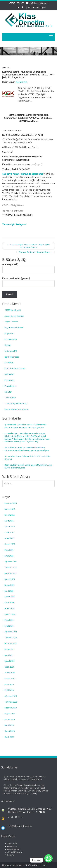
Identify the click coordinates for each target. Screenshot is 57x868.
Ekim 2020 (9, 684)
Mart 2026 (9, 521)
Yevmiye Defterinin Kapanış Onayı (36, 252)
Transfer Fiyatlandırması (16, 403)
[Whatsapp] (48, 860)
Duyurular (9, 333)
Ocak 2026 (9, 532)
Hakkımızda (11, 846)
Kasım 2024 (10, 614)
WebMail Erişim (37, 7)
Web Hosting (41, 865)
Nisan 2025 (10, 585)
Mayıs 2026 (10, 509)
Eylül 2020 (9, 690)
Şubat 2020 (10, 731)
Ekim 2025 (9, 550)
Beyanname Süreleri (14, 328)
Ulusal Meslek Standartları (17, 409)
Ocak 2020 (9, 737)
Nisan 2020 (10, 719)
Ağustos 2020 (11, 696)
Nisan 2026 (10, 515)
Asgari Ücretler (11, 322)
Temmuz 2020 (11, 702)
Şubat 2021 (10, 661)
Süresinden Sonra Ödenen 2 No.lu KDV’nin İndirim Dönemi (28, 458)
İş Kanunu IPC (11, 351)
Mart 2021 (9, 655)
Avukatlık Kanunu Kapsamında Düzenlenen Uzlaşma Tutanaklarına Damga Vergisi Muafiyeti (27, 449)
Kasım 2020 (10, 678)
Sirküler (8, 392)
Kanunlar (9, 363)
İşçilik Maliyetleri (12, 357)
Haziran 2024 (11, 643)
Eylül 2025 (9, 556)
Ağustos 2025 (11, 562)
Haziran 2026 (11, 503)
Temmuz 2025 (11, 567)
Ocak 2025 (9, 603)
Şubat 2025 (10, 597)
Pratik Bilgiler (10, 386)
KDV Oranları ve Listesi (15, 368)
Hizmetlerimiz (11, 339)
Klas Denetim (22, 82)
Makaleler (9, 374)
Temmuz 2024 (11, 638)
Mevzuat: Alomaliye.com (13, 865)
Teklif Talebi (10, 398)
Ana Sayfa (10, 844)
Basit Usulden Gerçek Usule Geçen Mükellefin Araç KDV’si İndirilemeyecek (28, 466)
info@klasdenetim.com (38, 3)
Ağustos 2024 (11, 632)
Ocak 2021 (9, 667)
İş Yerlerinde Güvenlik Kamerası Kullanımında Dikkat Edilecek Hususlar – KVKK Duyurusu (26, 426)
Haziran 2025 (11, 573)
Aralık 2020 (9, 673)
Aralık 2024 (9, 608)
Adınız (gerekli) (28, 267)
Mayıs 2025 (10, 579)
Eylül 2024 (9, 626)
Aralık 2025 (9, 538)
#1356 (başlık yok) (13, 310)
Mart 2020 (9, 725)
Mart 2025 (9, 591)
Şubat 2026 (10, 526)
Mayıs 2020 (10, 713)
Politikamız (9, 380)
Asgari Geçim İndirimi (14, 316)
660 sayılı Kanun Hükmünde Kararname (23, 174)
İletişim (8, 345)
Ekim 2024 (9, 620)
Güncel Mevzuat (13, 852)
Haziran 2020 (11, 708)
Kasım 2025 (10, 544)
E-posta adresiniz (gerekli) (28, 281)
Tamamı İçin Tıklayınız (14, 225)
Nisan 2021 (10, 649)
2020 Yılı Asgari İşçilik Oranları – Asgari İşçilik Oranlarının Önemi (29, 246)
